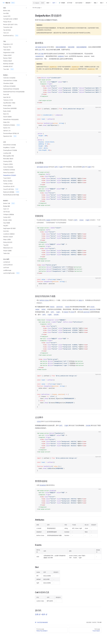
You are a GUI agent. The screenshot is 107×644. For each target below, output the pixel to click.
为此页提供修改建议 (41, 622)
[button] (15, 8)
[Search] (39, 3)
